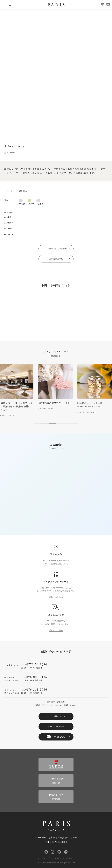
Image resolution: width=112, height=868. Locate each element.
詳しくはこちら (56, 597)
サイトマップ (44, 858)
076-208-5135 (37, 677)
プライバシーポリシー (64, 858)
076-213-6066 (37, 689)
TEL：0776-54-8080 (56, 842)
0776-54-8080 (37, 664)
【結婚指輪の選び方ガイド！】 (55, 403)
